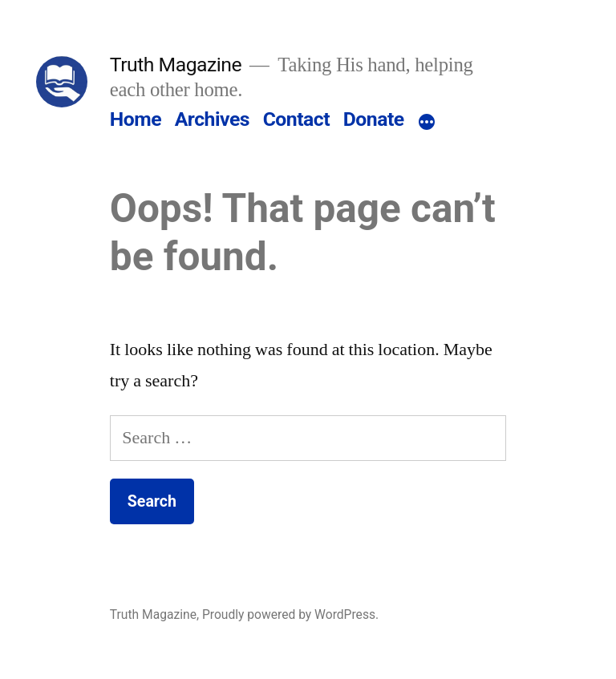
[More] (427, 123)
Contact (296, 119)
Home (136, 119)
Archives (212, 119)
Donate (374, 119)
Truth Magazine (176, 65)
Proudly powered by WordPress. (290, 614)
